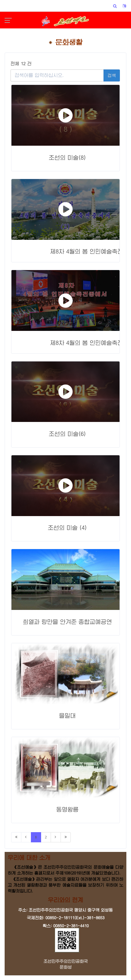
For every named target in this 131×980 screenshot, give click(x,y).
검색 (112, 75)
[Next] (56, 837)
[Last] (66, 837)
